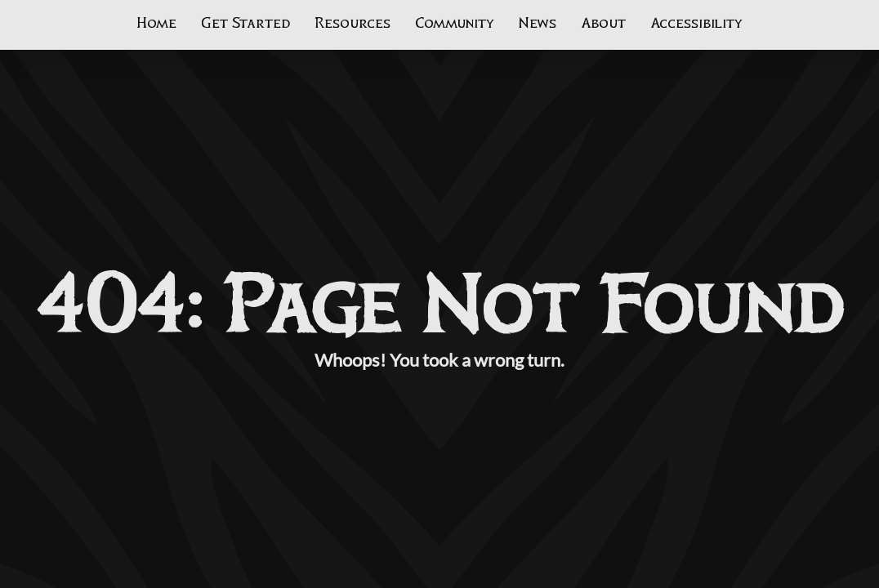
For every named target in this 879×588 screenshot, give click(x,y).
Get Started (245, 24)
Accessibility (696, 24)
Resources (352, 24)
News (538, 24)
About (603, 24)
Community (455, 24)
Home (156, 24)
